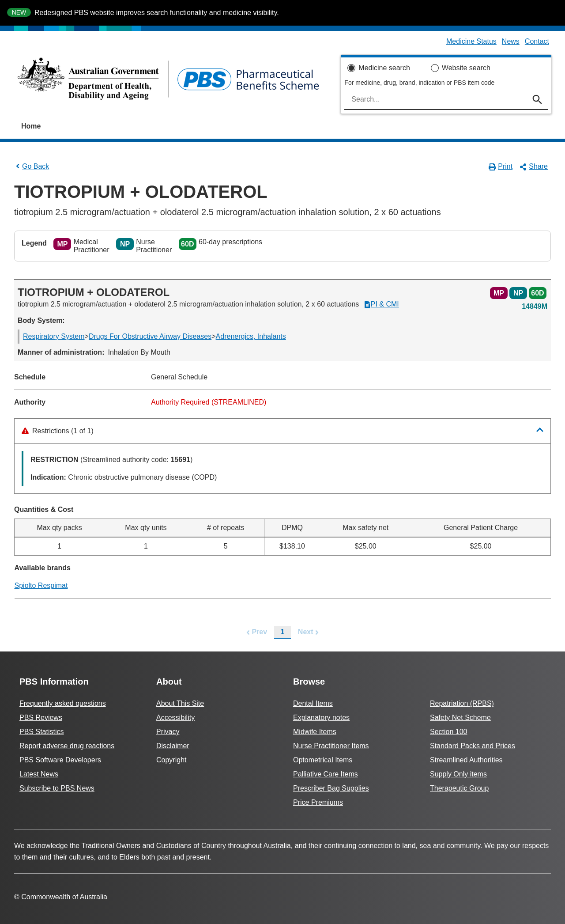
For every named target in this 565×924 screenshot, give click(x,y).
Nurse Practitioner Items (331, 746)
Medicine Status (471, 41)
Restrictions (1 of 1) (58, 431)
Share (534, 167)
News (511, 41)
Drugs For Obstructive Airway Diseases (150, 336)
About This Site (180, 703)
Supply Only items (458, 774)
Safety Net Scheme (460, 718)
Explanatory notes (321, 718)
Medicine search (384, 68)
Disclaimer (173, 746)
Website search (466, 68)
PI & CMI (381, 304)
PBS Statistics (41, 732)
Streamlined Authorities (466, 760)
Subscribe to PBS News (57, 788)
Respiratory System (54, 336)
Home (31, 126)
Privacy (168, 732)
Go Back (32, 166)
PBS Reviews (41, 718)
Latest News (39, 774)
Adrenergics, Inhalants (251, 336)
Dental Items (313, 703)
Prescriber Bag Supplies (331, 788)
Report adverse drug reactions (67, 746)
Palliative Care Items (326, 774)
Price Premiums (318, 802)
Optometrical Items (323, 760)
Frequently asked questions (63, 703)
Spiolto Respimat (41, 585)
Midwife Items (315, 732)
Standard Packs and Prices (473, 746)
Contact (537, 41)
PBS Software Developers (60, 760)
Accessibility (175, 718)
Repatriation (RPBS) (462, 703)
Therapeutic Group (459, 788)
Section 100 (449, 732)
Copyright (171, 760)
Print (501, 167)
